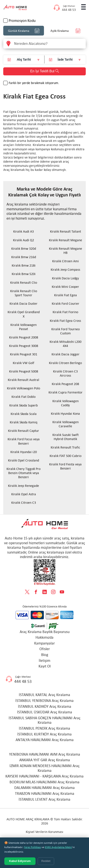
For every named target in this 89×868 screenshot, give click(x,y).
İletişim (44, 661)
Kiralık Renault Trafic (65, 447)
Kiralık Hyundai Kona (65, 414)
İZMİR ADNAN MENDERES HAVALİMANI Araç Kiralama (45, 768)
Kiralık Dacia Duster (23, 304)
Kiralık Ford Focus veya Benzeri (24, 441)
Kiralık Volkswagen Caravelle (66, 424)
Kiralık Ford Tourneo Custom (66, 331)
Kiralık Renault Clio (24, 283)
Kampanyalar (44, 643)
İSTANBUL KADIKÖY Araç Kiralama (45, 706)
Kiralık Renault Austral (23, 380)
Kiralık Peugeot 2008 (24, 337)
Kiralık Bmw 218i (24, 265)
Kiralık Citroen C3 (24, 503)
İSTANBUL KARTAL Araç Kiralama (44, 695)
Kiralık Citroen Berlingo (65, 363)
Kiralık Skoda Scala (24, 414)
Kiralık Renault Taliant (66, 231)
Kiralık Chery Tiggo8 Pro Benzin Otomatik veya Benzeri (23, 473)
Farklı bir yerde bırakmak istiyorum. (34, 83)
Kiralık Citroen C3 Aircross (65, 373)
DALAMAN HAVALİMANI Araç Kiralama (44, 788)
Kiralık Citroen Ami (66, 261)
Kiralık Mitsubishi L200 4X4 (66, 344)
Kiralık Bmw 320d (24, 249)
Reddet (46, 861)
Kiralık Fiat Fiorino (65, 312)
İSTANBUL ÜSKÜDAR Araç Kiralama (45, 712)
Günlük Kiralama (24, 31)
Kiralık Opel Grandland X (24, 314)
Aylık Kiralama (65, 31)
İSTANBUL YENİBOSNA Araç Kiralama (44, 701)
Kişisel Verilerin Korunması (44, 832)
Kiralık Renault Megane (66, 240)
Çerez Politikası (32, 847)
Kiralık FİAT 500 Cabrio (66, 456)
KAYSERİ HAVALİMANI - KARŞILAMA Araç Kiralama (44, 776)
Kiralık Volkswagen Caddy (66, 403)
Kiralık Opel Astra (24, 494)
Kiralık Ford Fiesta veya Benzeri (65, 466)
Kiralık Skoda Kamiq (23, 422)
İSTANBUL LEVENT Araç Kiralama (44, 799)
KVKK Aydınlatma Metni (58, 847)
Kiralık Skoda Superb (23, 405)
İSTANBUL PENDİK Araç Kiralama (44, 728)
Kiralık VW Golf (23, 363)
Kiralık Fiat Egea (66, 295)
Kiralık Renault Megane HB (66, 251)
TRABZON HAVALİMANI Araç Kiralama (45, 794)
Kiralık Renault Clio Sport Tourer (24, 293)
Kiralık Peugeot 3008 (24, 346)
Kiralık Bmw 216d (24, 257)
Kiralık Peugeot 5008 (24, 371)
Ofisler (45, 649)
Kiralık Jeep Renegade (23, 486)
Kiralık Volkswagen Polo (23, 388)
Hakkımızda (44, 637)
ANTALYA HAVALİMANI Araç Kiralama (45, 740)
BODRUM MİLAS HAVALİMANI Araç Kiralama (44, 782)
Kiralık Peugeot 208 (65, 384)
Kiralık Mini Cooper (65, 287)
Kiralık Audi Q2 (23, 240)
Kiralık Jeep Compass (65, 270)
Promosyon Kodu (22, 21)
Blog (45, 655)
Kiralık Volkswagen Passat (23, 327)
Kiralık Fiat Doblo (23, 397)
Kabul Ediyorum (20, 861)
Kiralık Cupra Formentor (66, 392)
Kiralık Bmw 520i (24, 274)
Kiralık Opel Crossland (23, 460)
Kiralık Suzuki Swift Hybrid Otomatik (66, 437)
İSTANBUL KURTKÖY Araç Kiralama (44, 734)
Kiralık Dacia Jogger (66, 354)
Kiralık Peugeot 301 (24, 354)
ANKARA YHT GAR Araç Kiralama (45, 760)
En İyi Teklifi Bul (44, 71)
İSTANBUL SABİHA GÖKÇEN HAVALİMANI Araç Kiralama (45, 720)
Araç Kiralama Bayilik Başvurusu (45, 632)
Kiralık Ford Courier (66, 304)
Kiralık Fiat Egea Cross (65, 321)
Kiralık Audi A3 (23, 231)
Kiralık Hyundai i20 (24, 452)
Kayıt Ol (45, 666)
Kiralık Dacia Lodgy (65, 278)
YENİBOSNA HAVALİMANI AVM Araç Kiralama (45, 754)
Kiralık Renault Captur (23, 431)
